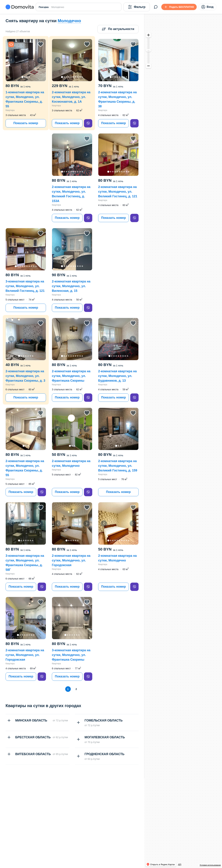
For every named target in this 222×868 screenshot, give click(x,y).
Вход (207, 7)
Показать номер (26, 123)
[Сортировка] (118, 29)
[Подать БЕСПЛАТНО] (179, 7)
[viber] (88, 123)
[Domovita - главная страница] (20, 7)
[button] (26, 60)
